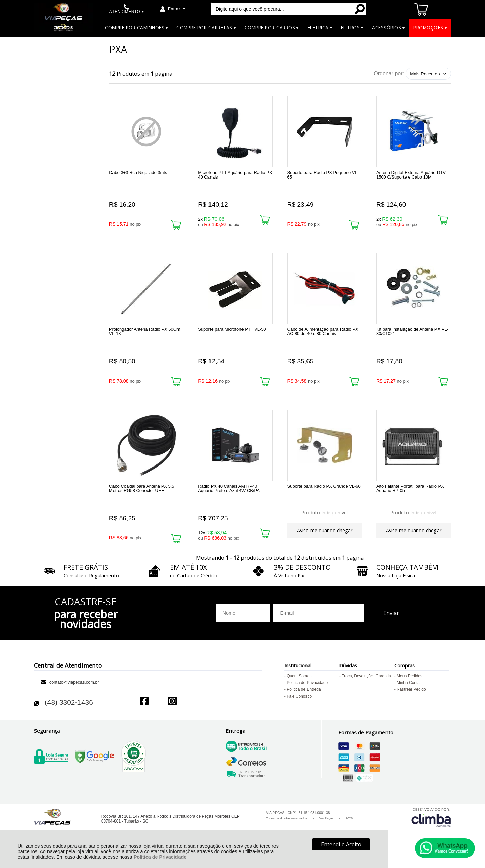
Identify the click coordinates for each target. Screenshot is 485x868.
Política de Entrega (304, 700)
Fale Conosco (299, 707)
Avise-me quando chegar (325, 537)
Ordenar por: (389, 74)
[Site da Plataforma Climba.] (431, 828)
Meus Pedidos (410, 686)
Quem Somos (299, 686)
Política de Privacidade (160, 857)
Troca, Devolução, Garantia (366, 686)
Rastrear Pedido (411, 700)
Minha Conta (408, 693)
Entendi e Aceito (341, 844)
